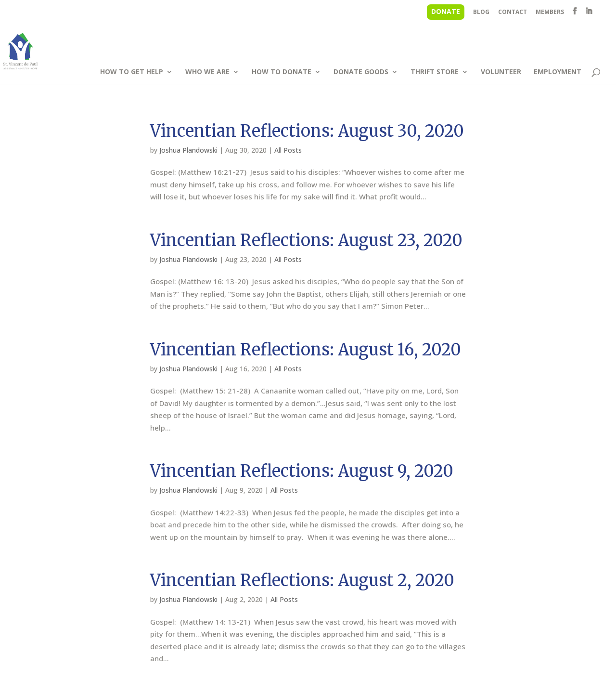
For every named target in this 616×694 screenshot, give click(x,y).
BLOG (481, 13)
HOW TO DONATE (282, 72)
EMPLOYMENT (558, 72)
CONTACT (513, 13)
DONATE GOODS (361, 72)
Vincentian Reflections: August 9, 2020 (302, 471)
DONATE (446, 11)
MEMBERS (550, 13)
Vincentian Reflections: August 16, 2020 (306, 350)
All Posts (288, 150)
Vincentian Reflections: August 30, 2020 (307, 131)
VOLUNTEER (501, 72)
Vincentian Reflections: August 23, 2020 (306, 240)
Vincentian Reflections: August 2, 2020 (302, 580)
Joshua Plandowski (188, 150)
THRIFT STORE (435, 72)
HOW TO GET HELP (132, 72)
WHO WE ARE (207, 72)
